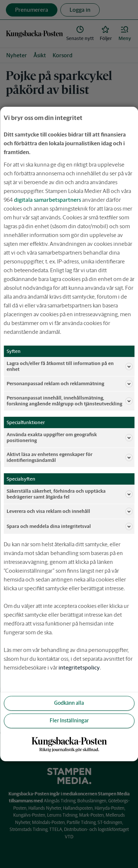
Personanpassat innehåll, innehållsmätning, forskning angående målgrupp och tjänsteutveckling (70, 401)
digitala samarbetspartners (47, 200)
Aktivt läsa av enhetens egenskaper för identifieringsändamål (70, 457)
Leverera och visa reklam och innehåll (70, 511)
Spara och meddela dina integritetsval (70, 526)
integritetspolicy (79, 668)
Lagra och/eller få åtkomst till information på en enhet (70, 366)
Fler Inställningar (69, 721)
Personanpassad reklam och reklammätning (70, 384)
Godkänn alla (69, 703)
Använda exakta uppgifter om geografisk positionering (70, 437)
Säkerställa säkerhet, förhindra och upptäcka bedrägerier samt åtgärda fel (70, 494)
